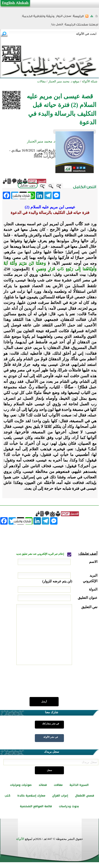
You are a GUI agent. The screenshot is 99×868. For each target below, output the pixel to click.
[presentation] (62, 684)
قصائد (43, 785)
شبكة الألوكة (90, 81)
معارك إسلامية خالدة (31, 796)
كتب (7, 796)
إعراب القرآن (60, 796)
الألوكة (20, 839)
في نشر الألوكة (51, 737)
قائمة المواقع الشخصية (36, 806)
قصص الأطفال (85, 796)
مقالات (58, 785)
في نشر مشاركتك (51, 724)
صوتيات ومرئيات (21, 785)
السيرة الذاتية (79, 785)
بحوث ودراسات (69, 806)
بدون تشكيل (28, 185)
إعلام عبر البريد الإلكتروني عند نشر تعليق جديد (40, 554)
